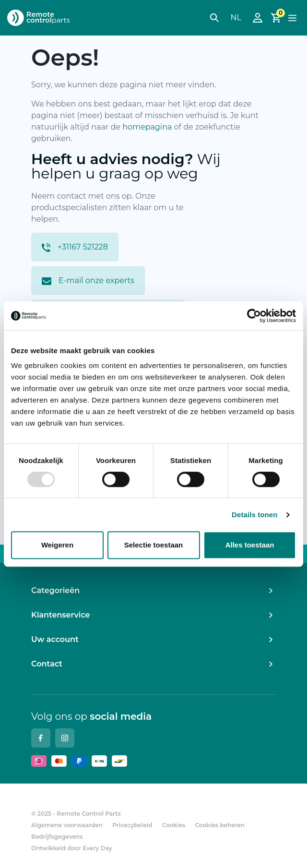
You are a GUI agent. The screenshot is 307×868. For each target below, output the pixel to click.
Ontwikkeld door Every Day (72, 848)
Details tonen (254, 515)
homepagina (147, 127)
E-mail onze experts (88, 280)
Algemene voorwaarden (67, 825)
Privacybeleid (132, 825)
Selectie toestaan (154, 545)
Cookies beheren (220, 825)
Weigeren (57, 545)
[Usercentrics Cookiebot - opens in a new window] (254, 316)
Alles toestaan (250, 545)
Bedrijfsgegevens (57, 837)
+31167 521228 (75, 247)
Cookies (174, 825)
